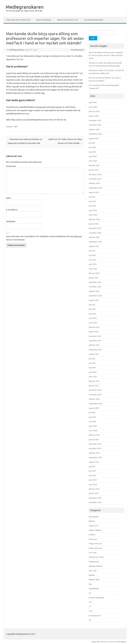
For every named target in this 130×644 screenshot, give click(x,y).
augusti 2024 (94, 192)
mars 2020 (93, 430)
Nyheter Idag (94, 579)
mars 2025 (93, 161)
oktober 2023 (94, 237)
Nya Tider (93, 571)
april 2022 (93, 318)
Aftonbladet (94, 517)
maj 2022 (92, 314)
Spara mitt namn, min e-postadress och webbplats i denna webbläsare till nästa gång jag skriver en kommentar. (44, 238)
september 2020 (95, 404)
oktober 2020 (94, 399)
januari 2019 (94, 493)
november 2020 (95, 395)
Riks (90, 584)
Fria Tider (93, 553)
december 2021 (95, 336)
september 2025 (95, 134)
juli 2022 (92, 305)
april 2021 (93, 372)
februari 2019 (94, 489)
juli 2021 (92, 359)
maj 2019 (92, 475)
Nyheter (92, 575)
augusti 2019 (94, 462)
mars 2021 (93, 377)
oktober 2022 (94, 291)
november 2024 (95, 179)
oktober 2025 (94, 129)
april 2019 (93, 480)
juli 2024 (92, 197)
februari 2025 (94, 165)
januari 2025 (94, 170)
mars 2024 (93, 215)
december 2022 (95, 282)
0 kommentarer (77, 50)
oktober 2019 (94, 453)
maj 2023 (92, 260)
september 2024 (95, 188)
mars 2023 (93, 269)
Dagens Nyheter (95, 530)
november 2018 (95, 502)
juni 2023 (92, 255)
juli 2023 (92, 251)
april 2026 (93, 102)
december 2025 (95, 120)
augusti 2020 (94, 408)
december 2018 (95, 498)
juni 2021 (92, 363)
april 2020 (93, 426)
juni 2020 (92, 417)
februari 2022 (94, 327)
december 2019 (95, 444)
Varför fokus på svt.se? (67, 20)
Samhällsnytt (94, 589)
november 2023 (95, 233)
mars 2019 (93, 484)
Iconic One (96, 642)
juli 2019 (92, 466)
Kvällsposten (94, 562)
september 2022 (95, 296)
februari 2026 (94, 111)
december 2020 (95, 390)
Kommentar (11, 166)
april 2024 (93, 210)
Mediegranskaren (25, 7)
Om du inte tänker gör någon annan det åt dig (24, 11)
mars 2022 (93, 323)
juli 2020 (92, 412)
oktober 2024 (94, 183)
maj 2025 (92, 152)
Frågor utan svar (95, 548)
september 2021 (95, 350)
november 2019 (95, 448)
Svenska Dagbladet (96, 598)
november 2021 (95, 341)
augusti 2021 (94, 354)
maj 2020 (92, 421)
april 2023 (93, 264)
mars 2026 (93, 107)
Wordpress (122, 642)
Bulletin (92, 521)
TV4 (90, 611)
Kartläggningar (44, 20)
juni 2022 (92, 309)
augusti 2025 (94, 138)
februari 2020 (94, 435)
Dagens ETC (94, 526)
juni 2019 (92, 471)
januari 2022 (94, 332)
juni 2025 (92, 147)
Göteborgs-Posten (96, 557)
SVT (16, 127)
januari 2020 (94, 440)
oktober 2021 (94, 345)
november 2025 (95, 125)
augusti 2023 (94, 246)
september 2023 (95, 242)
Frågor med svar (95, 544)
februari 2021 (94, 381)
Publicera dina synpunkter (18, 20)
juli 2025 (92, 143)
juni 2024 (92, 201)
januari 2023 (94, 278)
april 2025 (93, 156)
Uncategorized (95, 616)
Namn (8, 198)
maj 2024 (92, 206)
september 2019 (95, 457)
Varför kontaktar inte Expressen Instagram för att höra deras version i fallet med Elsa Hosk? (106, 55)
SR (90, 593)
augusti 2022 (94, 300)
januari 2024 (94, 224)
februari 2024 (94, 219)
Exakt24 (92, 535)
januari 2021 (94, 386)
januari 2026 (94, 116)
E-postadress (12, 210)
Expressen (93, 539)
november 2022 (95, 287)
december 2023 (95, 228)
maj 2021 (92, 368)
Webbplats (11, 221)
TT (90, 607)
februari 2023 (94, 273)
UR (90, 620)
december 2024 (95, 174)
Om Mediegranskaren (94, 20)
